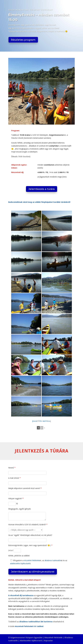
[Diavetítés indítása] (42, 421)
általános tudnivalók (53, 560)
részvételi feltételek (32, 560)
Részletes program (23, 40)
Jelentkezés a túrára (42, 189)
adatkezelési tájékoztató (20, 563)
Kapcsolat (48, 641)
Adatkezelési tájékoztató (31, 641)
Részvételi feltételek (53, 638)
